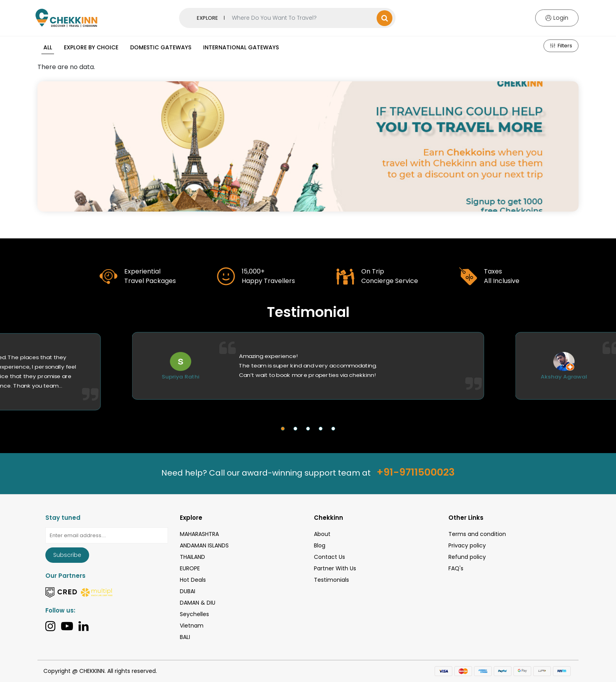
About (322, 534)
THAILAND (192, 557)
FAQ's (456, 568)
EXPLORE (207, 18)
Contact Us (329, 557)
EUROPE (190, 568)
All (48, 47)
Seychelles (194, 614)
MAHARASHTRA (199, 534)
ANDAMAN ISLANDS (204, 545)
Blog (320, 545)
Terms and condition (477, 534)
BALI (185, 637)
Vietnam (192, 626)
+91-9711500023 (416, 472)
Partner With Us (335, 568)
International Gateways (241, 47)
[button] (283, 429)
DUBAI (188, 591)
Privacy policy (467, 545)
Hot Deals (193, 580)
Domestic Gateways (161, 47)
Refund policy (467, 557)
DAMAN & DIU (198, 603)
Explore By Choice (91, 47)
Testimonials (331, 580)
